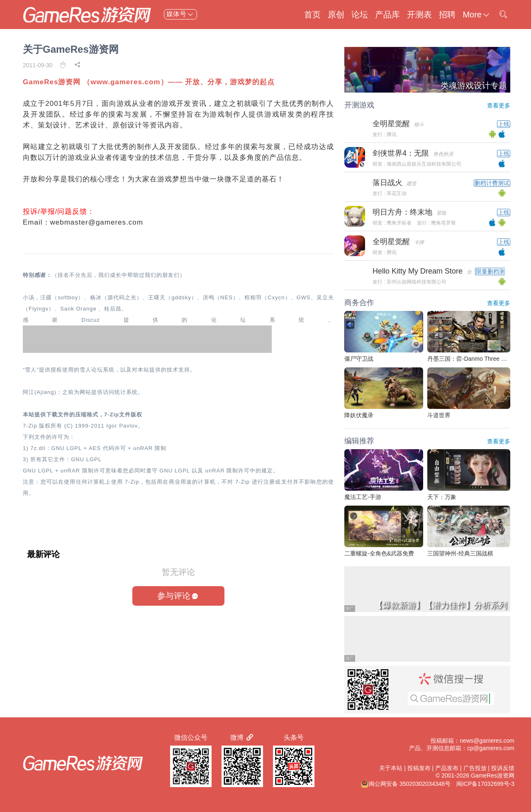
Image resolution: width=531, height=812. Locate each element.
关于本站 (391, 768)
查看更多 (499, 105)
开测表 (419, 15)
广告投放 (475, 768)
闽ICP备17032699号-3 (485, 784)
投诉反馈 (503, 768)
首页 (312, 15)
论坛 (360, 15)
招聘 (447, 15)
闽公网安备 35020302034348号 (406, 784)
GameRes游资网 (493, 775)
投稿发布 (419, 768)
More (477, 15)
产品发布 (447, 768)
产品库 (387, 15)
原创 (336, 15)
